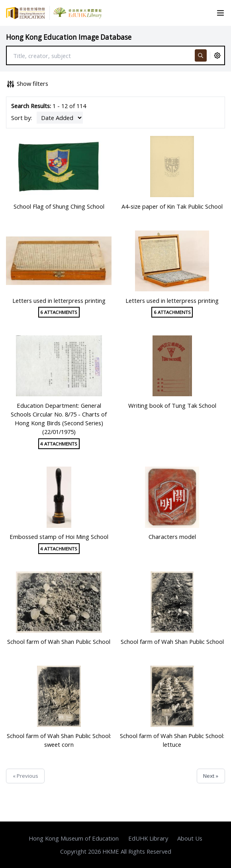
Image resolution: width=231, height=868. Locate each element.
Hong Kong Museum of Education (74, 838)
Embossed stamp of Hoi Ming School (59, 537)
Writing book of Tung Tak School (172, 405)
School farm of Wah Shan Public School (59, 641)
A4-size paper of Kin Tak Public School (172, 206)
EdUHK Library (148, 838)
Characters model (172, 537)
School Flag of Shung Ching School (59, 206)
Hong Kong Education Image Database (69, 37)
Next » (211, 776)
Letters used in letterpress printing (59, 300)
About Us (190, 838)
